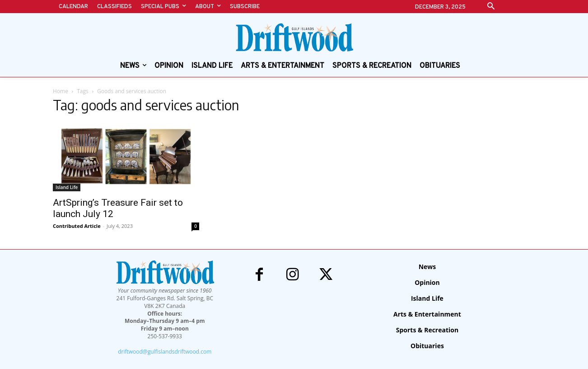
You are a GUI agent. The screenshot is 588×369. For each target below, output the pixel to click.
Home (61, 91)
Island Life (67, 187)
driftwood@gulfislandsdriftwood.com (165, 352)
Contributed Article (77, 226)
